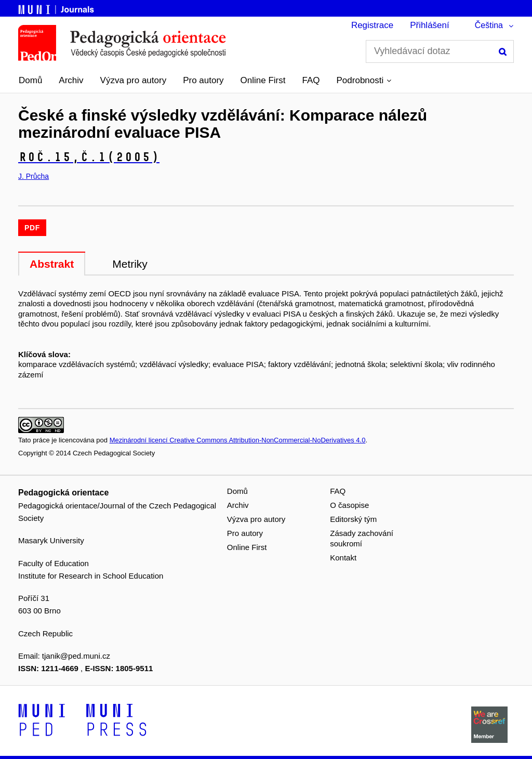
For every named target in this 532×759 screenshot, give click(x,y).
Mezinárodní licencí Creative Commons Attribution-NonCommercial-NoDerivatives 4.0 (238, 440)
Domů (30, 80)
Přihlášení (430, 25)
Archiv (71, 80)
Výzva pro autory (134, 80)
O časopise (349, 505)
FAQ (311, 80)
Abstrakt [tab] (52, 264)
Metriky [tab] (130, 264)
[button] (364, 81)
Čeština (489, 25)
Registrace (372, 25)
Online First (263, 80)
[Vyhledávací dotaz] (440, 51)
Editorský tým (353, 519)
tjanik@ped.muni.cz (76, 656)
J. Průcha (34, 176)
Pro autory (203, 80)
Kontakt (343, 558)
